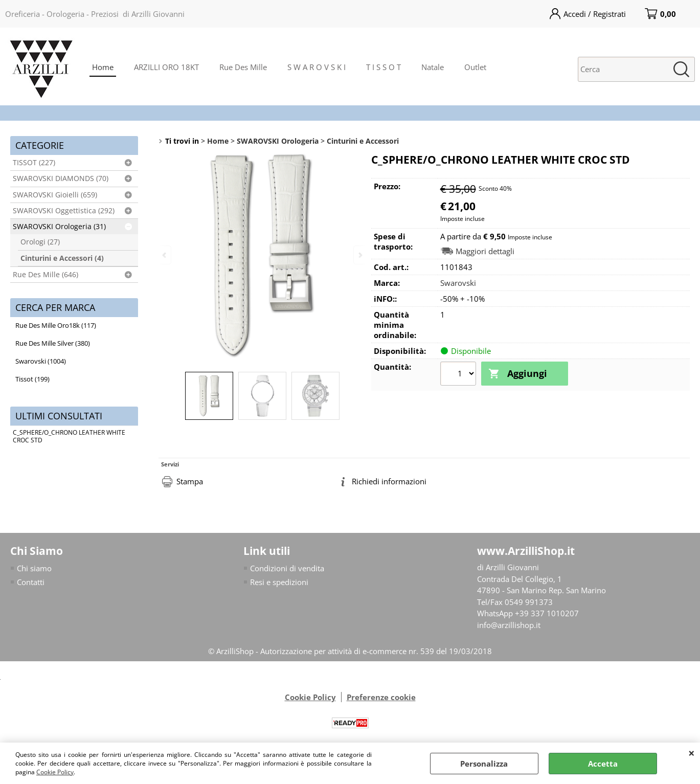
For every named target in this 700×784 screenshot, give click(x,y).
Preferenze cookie (381, 697)
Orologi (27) (40, 242)
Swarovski (458, 283)
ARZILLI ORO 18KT (166, 67)
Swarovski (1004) (41, 361)
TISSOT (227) (34, 163)
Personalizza (484, 764)
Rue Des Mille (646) (46, 275)
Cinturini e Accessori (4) (62, 258)
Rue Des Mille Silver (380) (53, 343)
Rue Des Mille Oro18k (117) (56, 325)
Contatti (31, 582)
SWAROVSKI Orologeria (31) (59, 227)
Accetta (603, 764)
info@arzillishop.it (509, 625)
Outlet (475, 67)
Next (359, 255)
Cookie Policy (55, 772)
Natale (433, 67)
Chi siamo (34, 568)
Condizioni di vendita (287, 568)
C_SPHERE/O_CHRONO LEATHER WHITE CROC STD (69, 436)
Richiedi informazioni (389, 481)
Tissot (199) (32, 379)
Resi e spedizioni (279, 582)
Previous (165, 255)
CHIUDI (692, 753)
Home (103, 67)
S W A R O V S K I (317, 67)
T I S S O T (383, 67)
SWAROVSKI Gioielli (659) (55, 195)
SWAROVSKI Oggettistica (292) (64, 211)
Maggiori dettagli (485, 251)
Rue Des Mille (243, 67)
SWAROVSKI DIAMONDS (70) (61, 178)
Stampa (190, 481)
